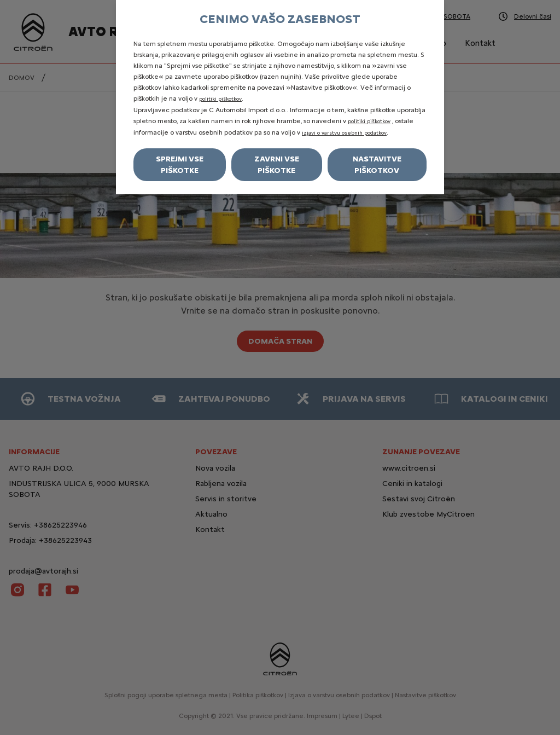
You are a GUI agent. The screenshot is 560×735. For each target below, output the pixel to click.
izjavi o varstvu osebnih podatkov (344, 133)
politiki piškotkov (220, 99)
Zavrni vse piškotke (277, 165)
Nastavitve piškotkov (377, 165)
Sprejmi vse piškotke (180, 165)
